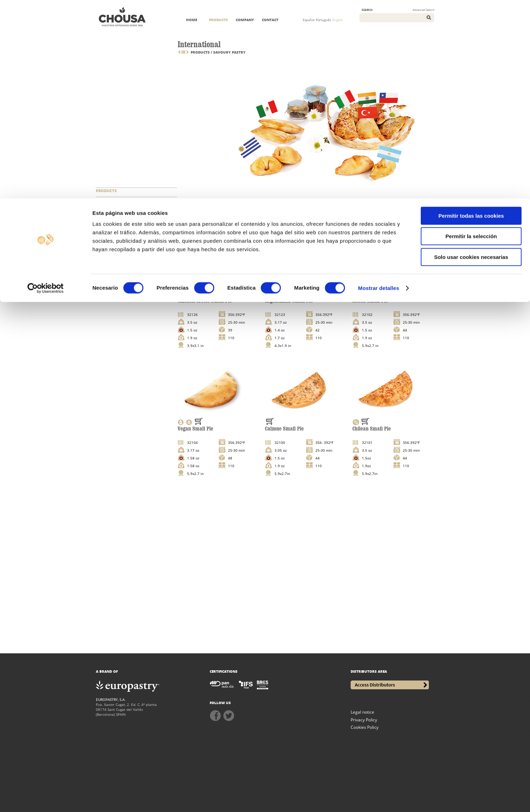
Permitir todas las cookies (471, 17)
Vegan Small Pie (195, 429)
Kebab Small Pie (370, 301)
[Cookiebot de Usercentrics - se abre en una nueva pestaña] (46, 90)
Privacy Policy (364, 720)
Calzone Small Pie (284, 429)
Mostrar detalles (379, 90)
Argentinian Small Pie (289, 301)
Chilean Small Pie (372, 429)
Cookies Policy (365, 727)
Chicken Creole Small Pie (205, 301)
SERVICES (105, 209)
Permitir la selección (471, 38)
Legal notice (362, 712)
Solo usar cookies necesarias (471, 59)
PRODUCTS (106, 191)
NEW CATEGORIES (113, 200)
